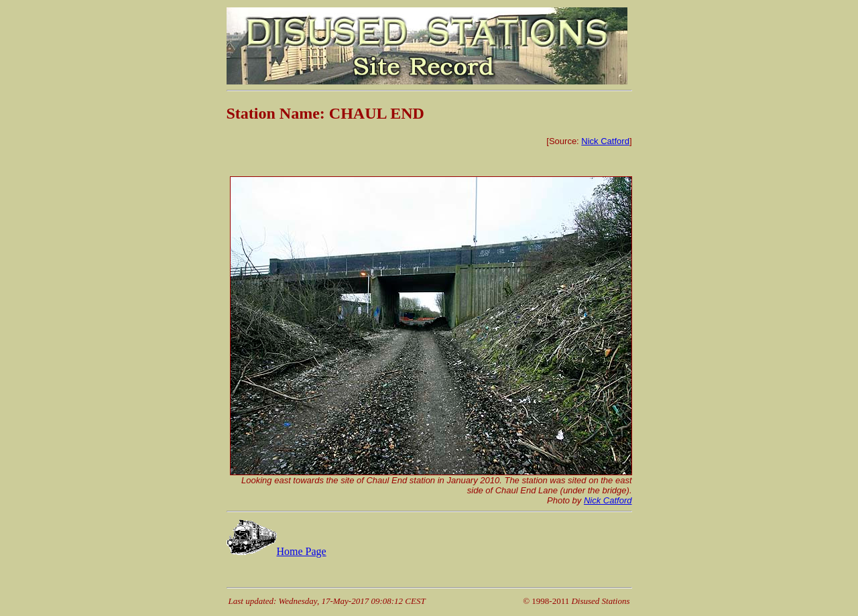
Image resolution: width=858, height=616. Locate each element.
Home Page (277, 551)
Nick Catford (605, 141)
